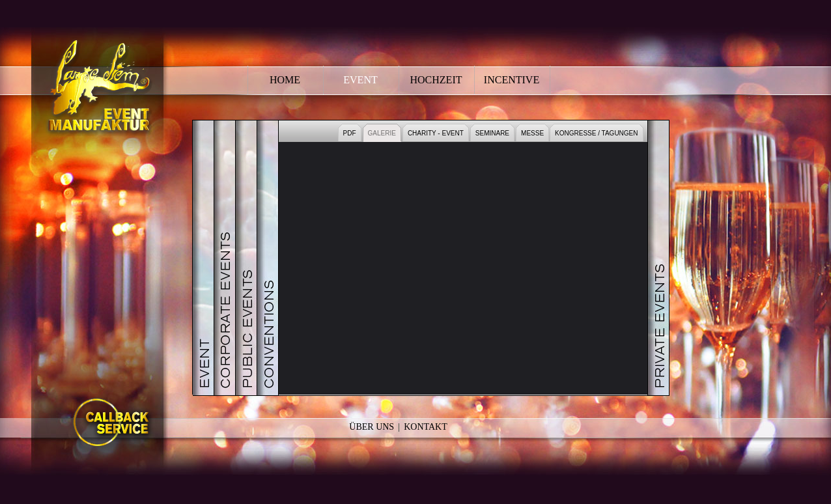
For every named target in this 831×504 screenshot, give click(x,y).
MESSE (532, 133)
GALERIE (382, 133)
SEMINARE (492, 133)
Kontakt (426, 427)
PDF (350, 133)
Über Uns (372, 427)
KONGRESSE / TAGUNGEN (596, 133)
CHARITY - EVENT (436, 133)
